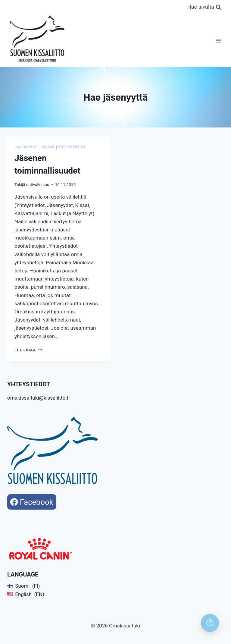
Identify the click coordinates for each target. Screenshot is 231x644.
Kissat (48, 147)
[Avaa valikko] (218, 41)
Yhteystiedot (72, 147)
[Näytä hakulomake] (204, 7)
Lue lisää (28, 350)
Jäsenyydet (26, 147)
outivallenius (38, 184)
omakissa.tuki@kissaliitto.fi (38, 398)
